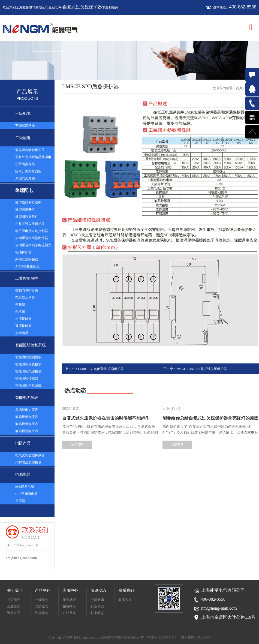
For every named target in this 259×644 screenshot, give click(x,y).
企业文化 (14, 606)
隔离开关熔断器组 (28, 171)
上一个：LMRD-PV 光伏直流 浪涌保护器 (94, 369)
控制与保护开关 (27, 290)
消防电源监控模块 (28, 462)
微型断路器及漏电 (28, 203)
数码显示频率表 (27, 431)
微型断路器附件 (27, 217)
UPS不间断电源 (26, 494)
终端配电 (24, 190)
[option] (129, 60)
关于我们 (15, 590)
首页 (239, 88)
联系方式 (125, 600)
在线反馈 (69, 613)
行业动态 (97, 606)
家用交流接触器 (27, 259)
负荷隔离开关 (25, 164)
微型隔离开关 (25, 210)
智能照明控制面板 (28, 357)
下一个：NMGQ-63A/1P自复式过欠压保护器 (195, 369)
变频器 (20, 305)
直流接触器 (23, 326)
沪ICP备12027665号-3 (161, 637)
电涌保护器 (23, 252)
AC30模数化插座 (27, 266)
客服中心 (70, 590)
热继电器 (22, 333)
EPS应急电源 (25, 487)
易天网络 (204, 637)
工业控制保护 (27, 279)
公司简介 (14, 600)
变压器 (20, 501)
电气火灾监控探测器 (30, 455)
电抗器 (20, 312)
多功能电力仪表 (27, 410)
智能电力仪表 (27, 398)
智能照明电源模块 (28, 371)
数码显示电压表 (27, 424)
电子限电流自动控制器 (32, 231)
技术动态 (97, 613)
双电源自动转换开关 (30, 150)
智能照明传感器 (27, 378)
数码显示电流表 (27, 417)
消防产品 (23, 443)
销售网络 (69, 606)
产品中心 (43, 590)
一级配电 (23, 114)
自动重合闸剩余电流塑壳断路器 (33, 246)
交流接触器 (23, 319)
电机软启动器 (25, 297)
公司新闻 (97, 600)
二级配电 (23, 138)
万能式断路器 (25, 126)
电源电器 (23, 475)
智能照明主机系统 (28, 386)
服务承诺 (69, 600)
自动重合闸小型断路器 (32, 238)
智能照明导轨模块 (28, 364)
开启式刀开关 (25, 178)
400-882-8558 (243, 7)
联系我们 (126, 590)
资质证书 (14, 613)
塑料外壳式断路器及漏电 (33, 157)
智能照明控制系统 (31, 345)
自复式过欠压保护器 (82, 7)
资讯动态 (98, 590)
